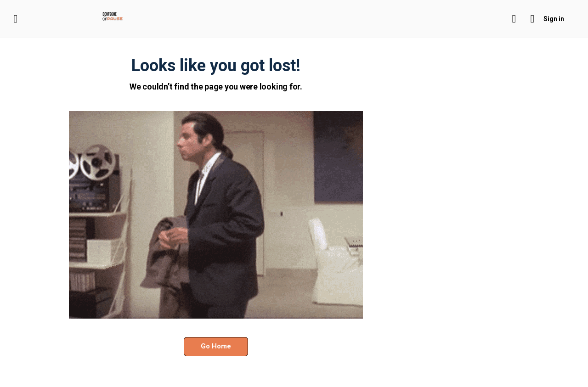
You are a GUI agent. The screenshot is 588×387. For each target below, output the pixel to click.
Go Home (216, 346)
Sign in (554, 19)
